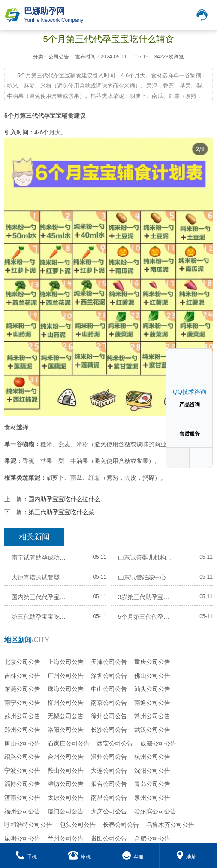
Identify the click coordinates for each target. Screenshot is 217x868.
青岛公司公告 (152, 784)
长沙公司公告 (109, 730)
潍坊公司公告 (66, 784)
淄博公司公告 (22, 784)
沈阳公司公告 (152, 771)
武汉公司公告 (152, 730)
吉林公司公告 (22, 676)
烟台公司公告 (109, 784)
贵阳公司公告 (109, 838)
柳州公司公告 (66, 703)
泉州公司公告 (152, 798)
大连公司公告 (109, 771)
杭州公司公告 (152, 757)
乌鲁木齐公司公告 (170, 825)
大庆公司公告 (109, 811)
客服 (133, 857)
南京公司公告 (109, 703)
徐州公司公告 (109, 716)
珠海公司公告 (66, 689)
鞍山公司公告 (66, 771)
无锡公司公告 (66, 716)
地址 (186, 857)
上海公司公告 (66, 662)
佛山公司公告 (152, 676)
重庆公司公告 (152, 662)
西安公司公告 (115, 743)
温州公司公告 (109, 757)
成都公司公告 (158, 743)
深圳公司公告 (109, 676)
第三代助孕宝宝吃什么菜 (61, 512)
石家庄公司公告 (69, 743)
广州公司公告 (66, 676)
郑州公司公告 (22, 730)
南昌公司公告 (109, 798)
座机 (79, 857)
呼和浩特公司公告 (28, 825)
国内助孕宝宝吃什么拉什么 (64, 499)
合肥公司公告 (152, 838)
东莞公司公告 (22, 689)
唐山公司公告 (22, 743)
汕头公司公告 (152, 689)
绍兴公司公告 (22, 757)
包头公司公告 (78, 825)
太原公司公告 (66, 798)
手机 (26, 857)
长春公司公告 (121, 825)
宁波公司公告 (22, 771)
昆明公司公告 (22, 838)
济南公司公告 (22, 798)
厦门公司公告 (66, 811)
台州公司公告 (66, 757)
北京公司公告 (22, 662)
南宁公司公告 (22, 703)
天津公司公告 (109, 662)
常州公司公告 (152, 716)
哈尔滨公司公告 (155, 811)
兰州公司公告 (66, 838)
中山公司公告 (109, 689)
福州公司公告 (22, 811)
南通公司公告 (152, 703)
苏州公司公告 (22, 716)
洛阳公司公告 (66, 730)
